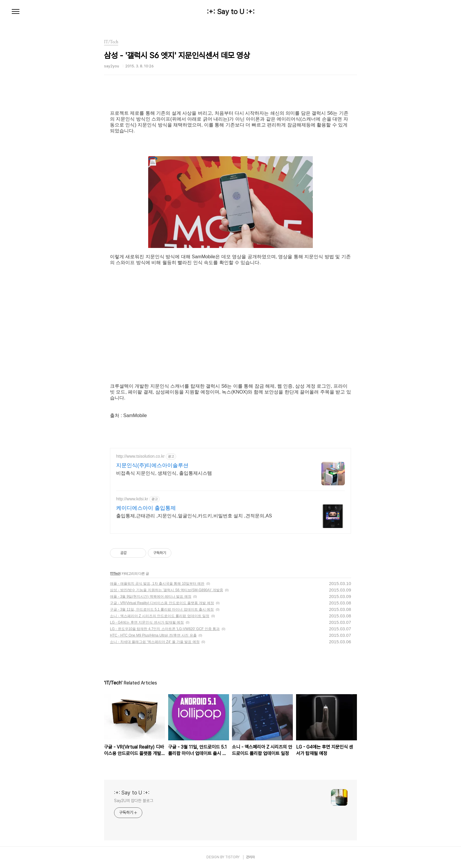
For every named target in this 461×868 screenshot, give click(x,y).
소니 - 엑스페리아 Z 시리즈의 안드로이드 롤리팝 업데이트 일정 (160, 616)
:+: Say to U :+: (231, 12)
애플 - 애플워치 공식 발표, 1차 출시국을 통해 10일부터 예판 (157, 584)
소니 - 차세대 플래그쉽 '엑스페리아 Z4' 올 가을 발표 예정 (155, 642)
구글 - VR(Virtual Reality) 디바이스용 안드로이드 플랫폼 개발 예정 (162, 603)
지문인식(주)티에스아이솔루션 (152, 465)
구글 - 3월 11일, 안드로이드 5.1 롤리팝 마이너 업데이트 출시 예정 (162, 609)
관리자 (250, 857)
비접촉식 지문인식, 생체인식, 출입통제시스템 (164, 473)
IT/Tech (115, 574)
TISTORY (232, 857)
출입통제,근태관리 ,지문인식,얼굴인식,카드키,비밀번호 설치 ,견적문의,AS (194, 516)
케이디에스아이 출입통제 (146, 508)
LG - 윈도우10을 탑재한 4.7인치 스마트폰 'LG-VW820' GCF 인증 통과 (165, 629)
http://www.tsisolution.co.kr (140, 456)
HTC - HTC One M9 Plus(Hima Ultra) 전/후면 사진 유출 (153, 635)
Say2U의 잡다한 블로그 (134, 801)
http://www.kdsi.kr (132, 499)
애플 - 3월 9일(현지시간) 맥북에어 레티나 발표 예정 (151, 597)
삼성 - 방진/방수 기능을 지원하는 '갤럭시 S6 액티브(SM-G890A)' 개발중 (167, 590)
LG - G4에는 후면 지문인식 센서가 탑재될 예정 (147, 622)
